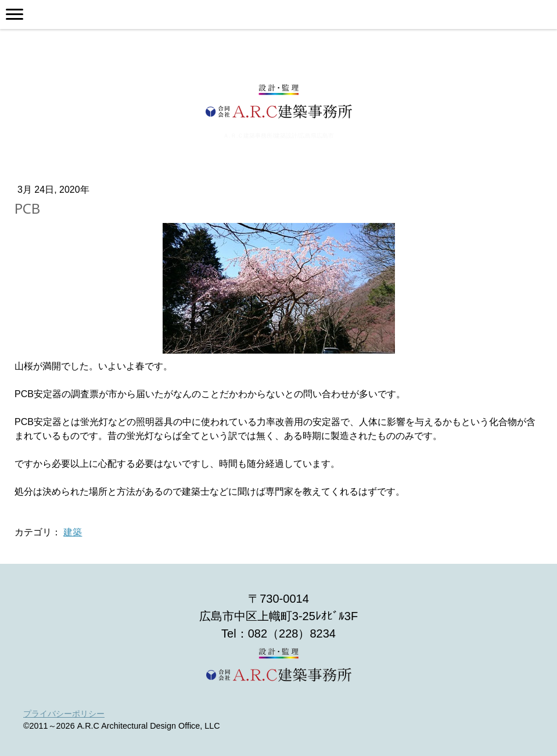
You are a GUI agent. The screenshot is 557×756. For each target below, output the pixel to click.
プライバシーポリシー (64, 714)
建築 (73, 532)
